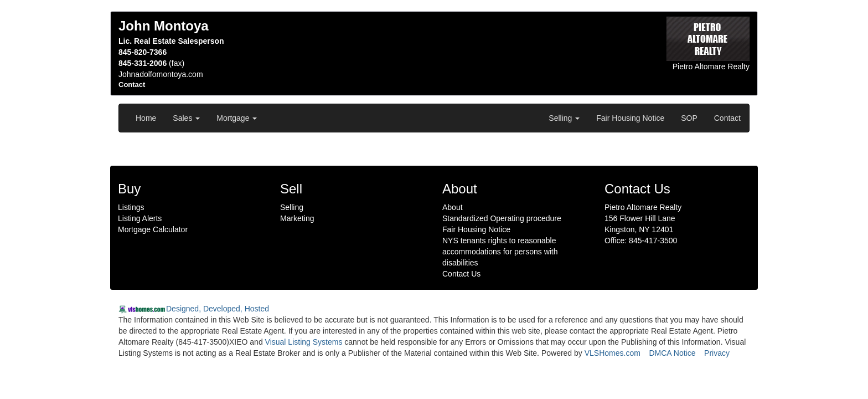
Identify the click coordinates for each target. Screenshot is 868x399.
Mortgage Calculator (153, 229)
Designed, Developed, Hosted (218, 309)
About (453, 207)
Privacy (717, 353)
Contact (727, 118)
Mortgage (237, 118)
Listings (131, 207)
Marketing (297, 218)
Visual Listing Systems (304, 342)
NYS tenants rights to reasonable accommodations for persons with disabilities (500, 252)
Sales (186, 118)
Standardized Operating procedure (502, 218)
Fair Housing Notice (630, 118)
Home (146, 118)
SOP (689, 118)
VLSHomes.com (613, 353)
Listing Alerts (140, 218)
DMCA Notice (672, 353)
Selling (564, 118)
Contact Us (461, 274)
